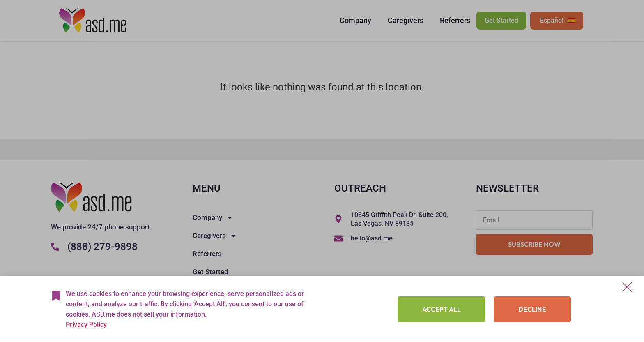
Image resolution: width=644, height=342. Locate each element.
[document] (322, 171)
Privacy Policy (86, 325)
